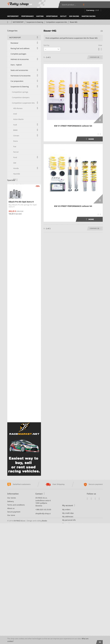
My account (69, 615)
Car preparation (17, 81)
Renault (16, 250)
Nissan (16, 228)
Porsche (16, 245)
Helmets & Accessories (20, 59)
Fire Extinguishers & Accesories (23, 381)
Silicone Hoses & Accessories (22, 321)
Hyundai (17, 174)
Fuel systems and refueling (21, 392)
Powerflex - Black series (21, 315)
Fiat (15, 146)
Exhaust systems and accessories (24, 386)
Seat (15, 261)
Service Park (16, 359)
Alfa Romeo (18, 108)
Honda (16, 168)
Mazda (16, 206)
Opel (15, 234)
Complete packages (18, 54)
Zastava (16, 305)
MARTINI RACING (89, 16)
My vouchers (67, 632)
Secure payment (14, 621)
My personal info (69, 629)
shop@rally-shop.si (43, 622)
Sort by (46, 45)
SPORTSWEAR (52, 16)
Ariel (15, 114)
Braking (14, 332)
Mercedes (17, 212)
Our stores (12, 607)
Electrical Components (20, 354)
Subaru (16, 277)
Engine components (19, 375)
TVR (15, 294)
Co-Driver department (19, 370)
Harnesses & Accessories (21, 76)
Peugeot (17, 239)
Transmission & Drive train (21, 337)
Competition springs (20, 92)
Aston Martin (18, 119)
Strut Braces (17, 310)
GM (15, 163)
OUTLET (63, 16)
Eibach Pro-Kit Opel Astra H (21, 447)
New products (15, 466)
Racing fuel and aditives (20, 48)
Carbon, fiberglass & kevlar (21, 326)
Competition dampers (21, 97)
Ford (15, 157)
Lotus (15, 196)
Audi (15, 125)
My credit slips (68, 622)
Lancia (16, 190)
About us (11, 617)
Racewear (15, 43)
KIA (15, 179)
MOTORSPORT (13, 16)
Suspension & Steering (35, 22)
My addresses (68, 626)
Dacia (15, 141)
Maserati (17, 201)
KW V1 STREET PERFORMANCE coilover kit (73, 126)
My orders (66, 619)
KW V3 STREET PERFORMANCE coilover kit (73, 206)
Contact (40, 603)
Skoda (16, 266)
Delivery (11, 610)
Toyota (16, 288)
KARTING (40, 16)
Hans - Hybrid (16, 65)
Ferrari (16, 152)
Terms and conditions (16, 614)
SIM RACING (74, 16)
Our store (11, 624)
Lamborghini (18, 185)
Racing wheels (16, 343)
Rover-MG (17, 255)
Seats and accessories (19, 70)
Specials (12, 426)
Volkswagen (18, 299)
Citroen (16, 136)
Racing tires (15, 348)
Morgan (16, 223)
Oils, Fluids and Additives (21, 364)
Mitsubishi (17, 217)
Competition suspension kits (56, 22)
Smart (16, 272)
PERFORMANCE (28, 16)
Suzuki (16, 283)
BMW (15, 130)
